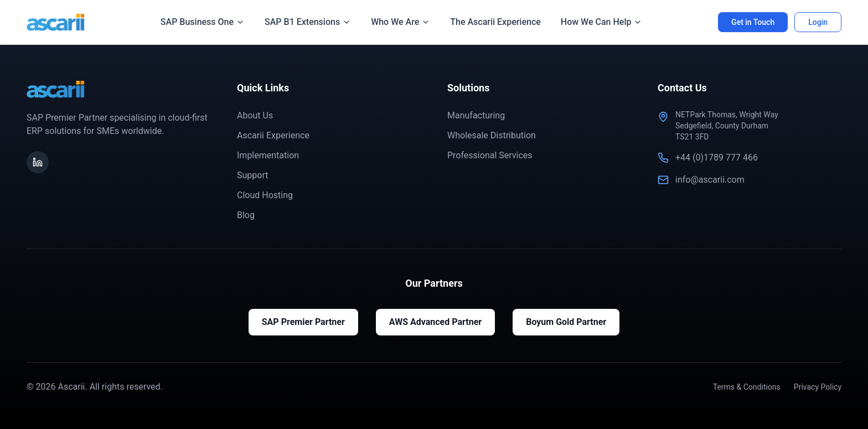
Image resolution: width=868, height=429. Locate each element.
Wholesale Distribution (492, 135)
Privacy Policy (818, 387)
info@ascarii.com (710, 180)
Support (252, 175)
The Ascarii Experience (495, 22)
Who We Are (401, 22)
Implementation (268, 155)
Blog (246, 215)
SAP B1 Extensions (308, 22)
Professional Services (490, 155)
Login (818, 22)
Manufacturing (476, 115)
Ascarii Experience (273, 135)
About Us (255, 115)
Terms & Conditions (747, 387)
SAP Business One (203, 22)
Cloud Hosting (265, 195)
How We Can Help (602, 22)
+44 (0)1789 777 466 (717, 157)
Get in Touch (753, 22)
